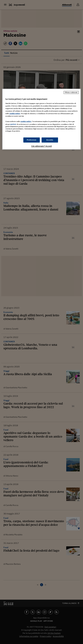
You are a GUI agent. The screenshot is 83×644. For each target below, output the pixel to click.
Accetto (50, 140)
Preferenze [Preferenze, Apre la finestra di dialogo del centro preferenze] (32, 140)
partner (13, 124)
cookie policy (15, 113)
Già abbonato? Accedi (41, 146)
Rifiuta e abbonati (71, 92)
